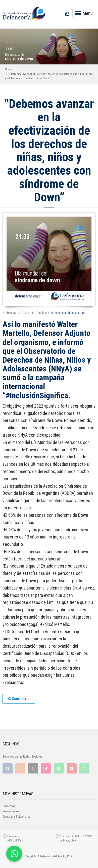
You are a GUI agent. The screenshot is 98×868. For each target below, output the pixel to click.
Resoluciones (11, 811)
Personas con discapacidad (67, 313)
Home (8, 69)
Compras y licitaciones (16, 817)
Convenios (9, 806)
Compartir (19, 699)
